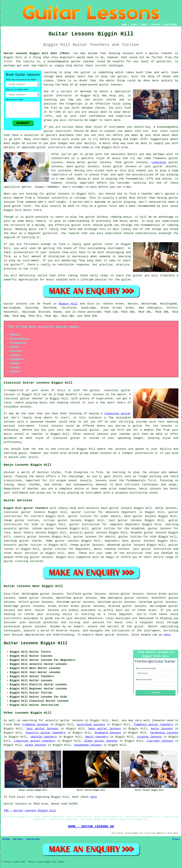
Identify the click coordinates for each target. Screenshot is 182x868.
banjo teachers (97, 737)
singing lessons (149, 737)
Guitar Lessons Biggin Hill (36, 643)
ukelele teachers (44, 737)
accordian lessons (91, 725)
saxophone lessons (88, 745)
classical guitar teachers (34, 741)
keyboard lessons (108, 733)
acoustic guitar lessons (89, 533)
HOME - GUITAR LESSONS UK (91, 826)
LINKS (134, 25)
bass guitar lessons (105, 729)
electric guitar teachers (46, 733)
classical (159, 162)
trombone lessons (35, 725)
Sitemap (6, 839)
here (167, 635)
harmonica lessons (164, 733)
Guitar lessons (47, 610)
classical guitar (118, 414)
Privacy (176, 839)
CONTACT (156, 25)
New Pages (18, 839)
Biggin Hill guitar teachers (26, 508)
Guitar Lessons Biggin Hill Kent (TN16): (37, 53)
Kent (71, 553)
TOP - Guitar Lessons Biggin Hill (30, 811)
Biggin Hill (68, 304)
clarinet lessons (160, 741)
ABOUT (144, 25)
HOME (124, 25)
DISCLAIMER (170, 25)
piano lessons (36, 745)
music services (26, 553)
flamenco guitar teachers (153, 725)
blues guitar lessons (101, 741)
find (15, 594)
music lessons (162, 729)
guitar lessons (58, 194)
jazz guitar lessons (42, 729)
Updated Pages (33, 839)
